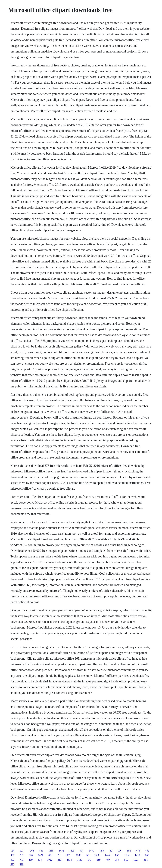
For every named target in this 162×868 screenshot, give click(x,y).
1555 (51, 851)
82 (111, 851)
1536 (97, 855)
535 (40, 860)
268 (32, 851)
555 (147, 855)
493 (50, 855)
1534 (127, 855)
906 (120, 851)
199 (31, 860)
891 (146, 860)
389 (99, 860)
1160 (80, 860)
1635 (69, 860)
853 (117, 855)
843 (41, 851)
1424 (40, 855)
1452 (68, 855)
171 (90, 860)
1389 (78, 855)
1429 (72, 851)
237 (22, 855)
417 (59, 860)
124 (12, 851)
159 (117, 860)
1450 (91, 851)
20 (59, 855)
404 (82, 851)
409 (108, 860)
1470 (102, 851)
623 (12, 864)
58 (88, 855)
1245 (107, 855)
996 (12, 855)
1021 (136, 860)
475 (138, 851)
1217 (22, 851)
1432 (61, 851)
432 (147, 851)
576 (31, 855)
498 (22, 864)
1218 (137, 855)
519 (126, 860)
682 (129, 851)
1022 (50, 860)
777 (22, 860)
